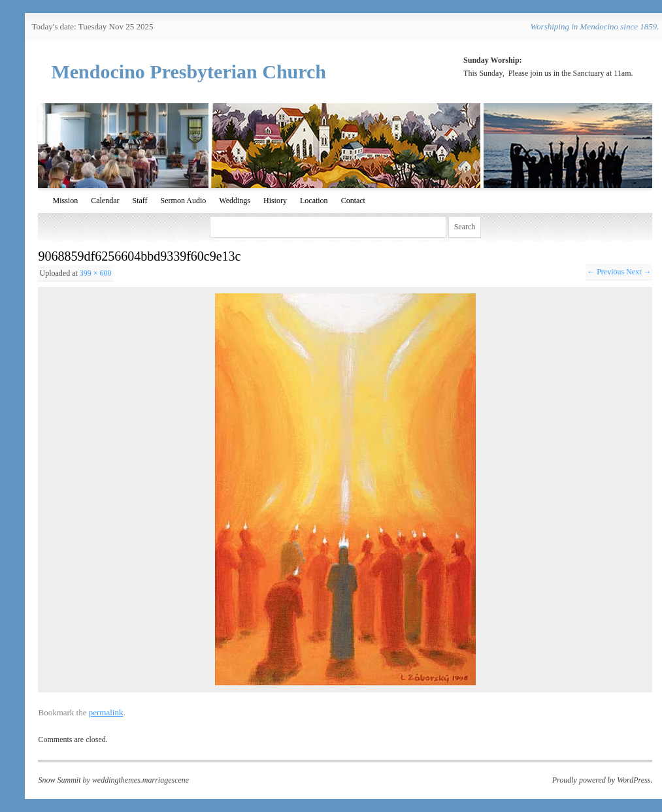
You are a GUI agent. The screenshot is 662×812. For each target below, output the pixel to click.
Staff (140, 201)
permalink (106, 712)
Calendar (105, 201)
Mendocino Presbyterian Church (189, 72)
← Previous (605, 272)
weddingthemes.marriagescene (141, 780)
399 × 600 (96, 273)
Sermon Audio (184, 201)
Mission (65, 201)
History (275, 201)
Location (314, 201)
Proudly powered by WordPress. (603, 780)
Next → (638, 272)
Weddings (235, 201)
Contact (353, 201)
